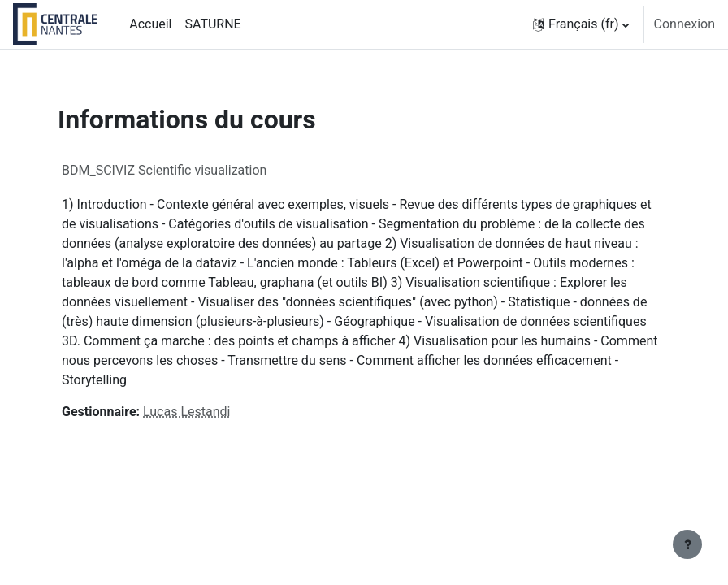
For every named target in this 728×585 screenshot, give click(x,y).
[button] (581, 24)
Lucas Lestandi (186, 412)
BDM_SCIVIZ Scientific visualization (164, 170)
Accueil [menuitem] (150, 24)
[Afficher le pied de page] (687, 544)
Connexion (685, 24)
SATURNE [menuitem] (212, 24)
